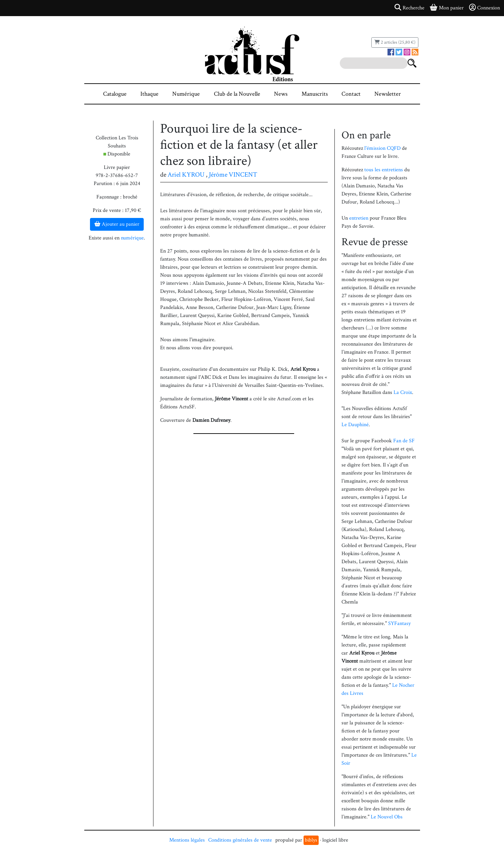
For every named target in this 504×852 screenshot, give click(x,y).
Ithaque (149, 94)
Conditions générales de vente (240, 840)
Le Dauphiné (355, 425)
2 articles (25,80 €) (395, 42)
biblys (311, 840)
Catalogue (115, 94)
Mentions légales (187, 840)
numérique (132, 238)
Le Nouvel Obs (387, 817)
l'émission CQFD (382, 148)
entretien (359, 218)
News (281, 94)
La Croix (403, 392)
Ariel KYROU (186, 175)
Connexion (485, 8)
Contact (351, 94)
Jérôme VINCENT (233, 175)
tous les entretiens (384, 170)
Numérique (186, 94)
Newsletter (388, 94)
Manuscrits (315, 94)
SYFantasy (399, 623)
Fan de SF (404, 441)
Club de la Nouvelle (237, 94)
